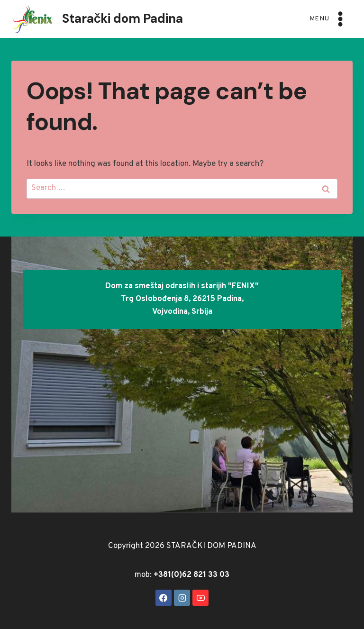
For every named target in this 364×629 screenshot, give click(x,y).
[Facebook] (164, 598)
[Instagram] (182, 598)
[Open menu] (329, 19)
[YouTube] (200, 598)
